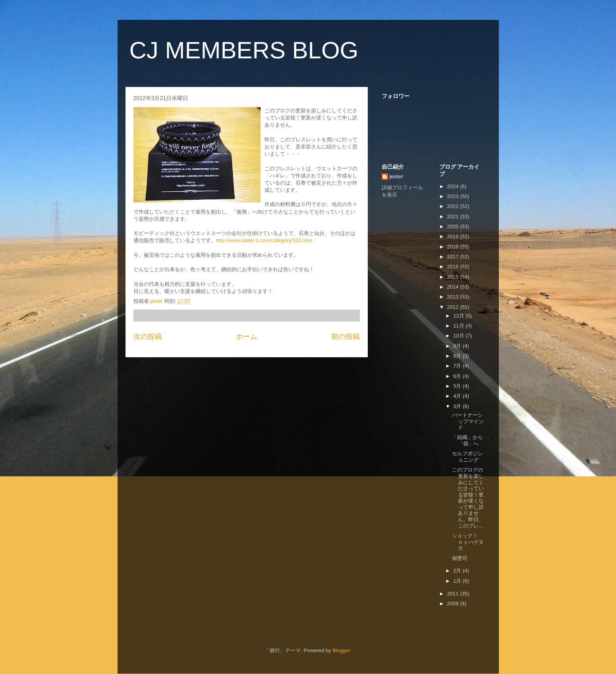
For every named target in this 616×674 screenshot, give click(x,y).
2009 (454, 604)
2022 (454, 206)
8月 (458, 356)
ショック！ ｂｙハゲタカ (473, 542)
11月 (459, 326)
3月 (458, 406)
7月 (458, 366)
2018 (454, 247)
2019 (454, 236)
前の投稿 (346, 337)
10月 (459, 336)
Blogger (341, 650)
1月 (458, 581)
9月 (458, 346)
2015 (454, 277)
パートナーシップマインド (468, 421)
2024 (454, 186)
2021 (454, 217)
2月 (458, 571)
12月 (459, 316)
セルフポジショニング (467, 457)
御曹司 (460, 558)
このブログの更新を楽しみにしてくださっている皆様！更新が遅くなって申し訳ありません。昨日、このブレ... (468, 498)
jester (397, 176)
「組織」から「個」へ (467, 440)
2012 (454, 307)
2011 (454, 594)
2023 (454, 196)
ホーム (247, 337)
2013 (454, 297)
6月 (458, 376)
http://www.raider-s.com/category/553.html (264, 240)
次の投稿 (148, 337)
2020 (454, 226)
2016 (454, 267)
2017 (454, 257)
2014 (454, 287)
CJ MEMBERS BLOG (244, 50)
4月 (458, 396)
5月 (458, 386)
